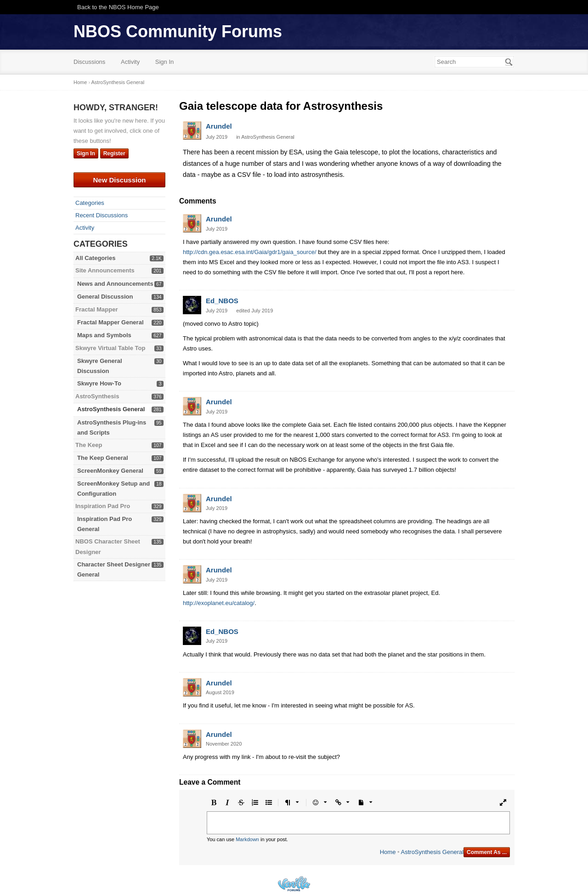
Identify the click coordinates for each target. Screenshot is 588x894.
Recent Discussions (102, 215)
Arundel (219, 126)
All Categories (95, 258)
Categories (90, 203)
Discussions (89, 62)
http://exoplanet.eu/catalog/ (219, 603)
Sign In (164, 62)
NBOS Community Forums (178, 31)
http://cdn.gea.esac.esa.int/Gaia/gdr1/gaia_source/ (250, 252)
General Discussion (105, 297)
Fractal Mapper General (110, 322)
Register (114, 153)
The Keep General (103, 458)
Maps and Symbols (104, 335)
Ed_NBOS (222, 301)
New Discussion (119, 180)
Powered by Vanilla (294, 884)
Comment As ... (487, 852)
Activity (130, 62)
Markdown (247, 839)
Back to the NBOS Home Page (118, 7)
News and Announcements (115, 284)
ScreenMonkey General (110, 471)
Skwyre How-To (99, 383)
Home (388, 852)
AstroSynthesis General (111, 409)
